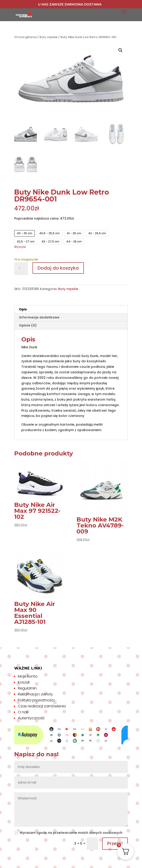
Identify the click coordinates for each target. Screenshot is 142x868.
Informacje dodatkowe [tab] (39, 317)
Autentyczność (31, 718)
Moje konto (28, 676)
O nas (23, 712)
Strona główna (25, 37)
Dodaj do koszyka (58, 268)
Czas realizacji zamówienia (42, 706)
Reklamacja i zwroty (35, 694)
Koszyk (24, 682)
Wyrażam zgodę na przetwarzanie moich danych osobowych (68, 833)
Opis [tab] (23, 309)
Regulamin (27, 688)
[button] (120, 50)
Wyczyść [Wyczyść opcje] (20, 247)
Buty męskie (48, 37)
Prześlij (115, 843)
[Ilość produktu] (21, 269)
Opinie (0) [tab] (28, 325)
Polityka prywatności (36, 700)
